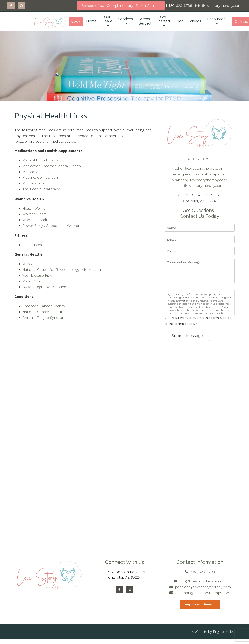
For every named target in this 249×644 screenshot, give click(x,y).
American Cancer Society (44, 306)
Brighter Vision (224, 632)
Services (125, 19)
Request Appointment (200, 604)
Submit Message (188, 336)
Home (91, 21)
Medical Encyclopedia (40, 160)
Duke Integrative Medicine (44, 287)
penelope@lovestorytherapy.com (199, 174)
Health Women (35, 208)
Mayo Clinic (32, 281)
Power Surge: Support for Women (51, 225)
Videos (195, 21)
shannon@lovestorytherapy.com (199, 180)
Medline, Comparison (40, 177)
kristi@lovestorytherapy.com (200, 186)
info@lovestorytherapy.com (218, 6)
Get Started (163, 19)
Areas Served (145, 21)
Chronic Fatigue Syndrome (45, 318)
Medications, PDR (37, 172)
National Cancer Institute (43, 312)
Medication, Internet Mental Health (52, 166)
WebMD (29, 264)
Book (76, 22)
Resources (216, 19)
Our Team (107, 19)
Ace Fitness (32, 245)
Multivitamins (33, 183)
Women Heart (34, 214)
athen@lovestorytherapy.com (200, 168)
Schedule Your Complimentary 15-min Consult (121, 6)
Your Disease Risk (37, 275)
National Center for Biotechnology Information (62, 270)
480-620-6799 (180, 6)
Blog (180, 21)
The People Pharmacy (41, 189)
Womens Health (36, 220)
